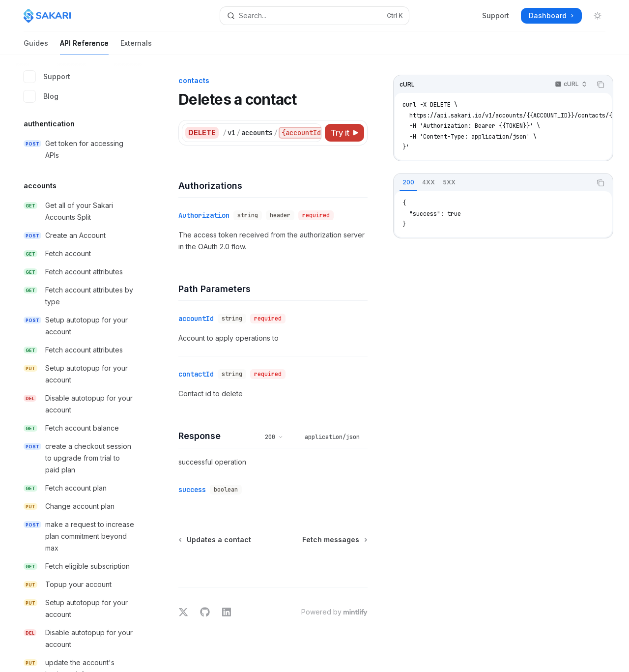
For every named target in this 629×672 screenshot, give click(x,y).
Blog (41, 96)
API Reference (84, 47)
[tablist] (492, 183)
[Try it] (344, 133)
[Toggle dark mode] (598, 16)
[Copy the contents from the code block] (600, 85)
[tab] (408, 182)
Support (496, 15)
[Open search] (314, 16)
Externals (136, 47)
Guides (36, 47)
